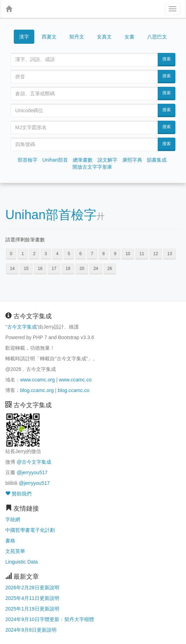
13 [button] (170, 254)
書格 (10, 541)
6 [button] (80, 254)
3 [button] (46, 254)
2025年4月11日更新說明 (32, 598)
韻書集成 (157, 160)
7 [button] (92, 254)
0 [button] (11, 254)
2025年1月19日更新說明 (32, 609)
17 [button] (54, 269)
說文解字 (107, 160)
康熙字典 (132, 160)
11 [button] (142, 254)
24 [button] (96, 269)
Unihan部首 (55, 160)
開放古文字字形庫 (92, 167)
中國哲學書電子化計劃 (30, 530)
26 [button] (110, 269)
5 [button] (69, 254)
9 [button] (115, 254)
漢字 (24, 37)
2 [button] (34, 254)
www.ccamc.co (75, 380)
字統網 (13, 519)
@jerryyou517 (32, 473)
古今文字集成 (22, 327)
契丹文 (77, 37)
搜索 (167, 59)
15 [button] (26, 269)
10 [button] (128, 254)
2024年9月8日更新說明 (31, 630)
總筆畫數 (83, 160)
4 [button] (57, 254)
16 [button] (40, 269)
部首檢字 (28, 160)
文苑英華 (15, 551)
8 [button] (104, 254)
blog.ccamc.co (73, 390)
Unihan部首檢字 (51, 215)
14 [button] (12, 269)
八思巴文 (157, 37)
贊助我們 (18, 494)
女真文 (104, 37)
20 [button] (82, 269)
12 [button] (156, 254)
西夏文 (49, 37)
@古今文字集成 (34, 462)
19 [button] (68, 269)
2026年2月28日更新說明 (32, 588)
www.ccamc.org (37, 380)
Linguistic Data (22, 562)
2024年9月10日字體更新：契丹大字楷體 (50, 619)
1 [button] (23, 254)
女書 (129, 37)
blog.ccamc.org (37, 390)
